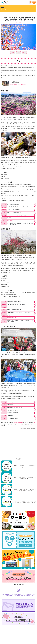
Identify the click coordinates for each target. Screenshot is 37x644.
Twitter (16, 422)
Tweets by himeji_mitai (19, 584)
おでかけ (13, 52)
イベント (24, 52)
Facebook (21, 422)
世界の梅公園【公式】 (12, 318)
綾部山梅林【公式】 (11, 220)
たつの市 (18, 52)
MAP (23, 212)
